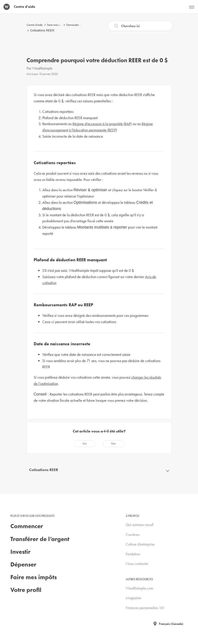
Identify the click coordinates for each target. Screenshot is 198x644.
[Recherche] (140, 26)
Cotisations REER (42, 30)
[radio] (85, 444)
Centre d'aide (35, 25)
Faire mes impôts (57, 25)
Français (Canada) (171, 624)
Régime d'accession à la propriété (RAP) (102, 124)
